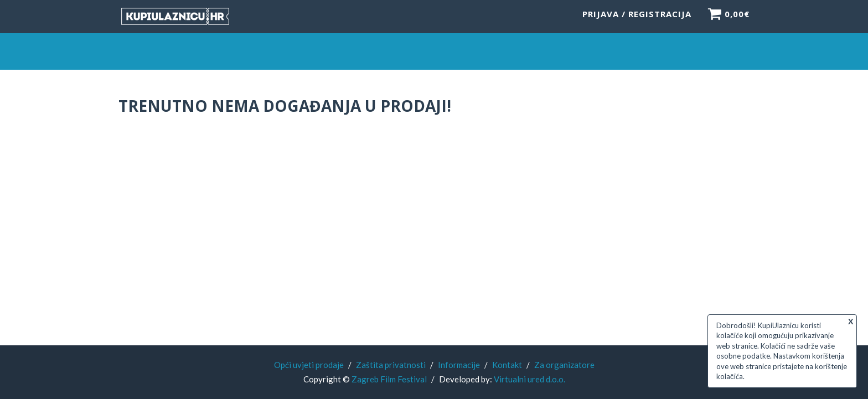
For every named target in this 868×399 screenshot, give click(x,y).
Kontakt (507, 365)
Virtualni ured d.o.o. (529, 379)
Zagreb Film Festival (389, 379)
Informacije (459, 365)
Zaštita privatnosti (391, 365)
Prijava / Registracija (637, 19)
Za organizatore (564, 365)
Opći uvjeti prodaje (309, 365)
